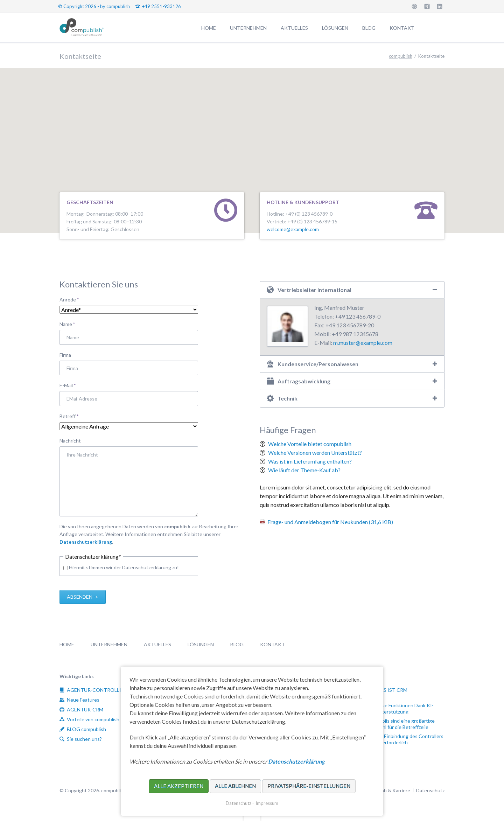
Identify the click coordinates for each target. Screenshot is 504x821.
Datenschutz (239, 803)
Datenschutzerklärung (86, 542)
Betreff (71, 416)
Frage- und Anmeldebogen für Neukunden (330, 522)
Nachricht (70, 441)
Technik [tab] (288, 398)
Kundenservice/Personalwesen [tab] (318, 364)
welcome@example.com (293, 229)
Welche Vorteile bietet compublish (310, 444)
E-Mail (71, 385)
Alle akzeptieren (179, 786)
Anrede (71, 299)
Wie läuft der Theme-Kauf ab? (304, 470)
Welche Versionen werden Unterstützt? (315, 453)
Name (71, 324)
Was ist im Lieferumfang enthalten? (310, 461)
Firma (65, 355)
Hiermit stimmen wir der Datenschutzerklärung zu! (124, 567)
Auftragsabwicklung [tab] (304, 381)
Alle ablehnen (235, 786)
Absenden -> (83, 597)
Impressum (267, 803)
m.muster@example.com (363, 343)
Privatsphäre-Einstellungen (309, 786)
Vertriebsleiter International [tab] (314, 290)
